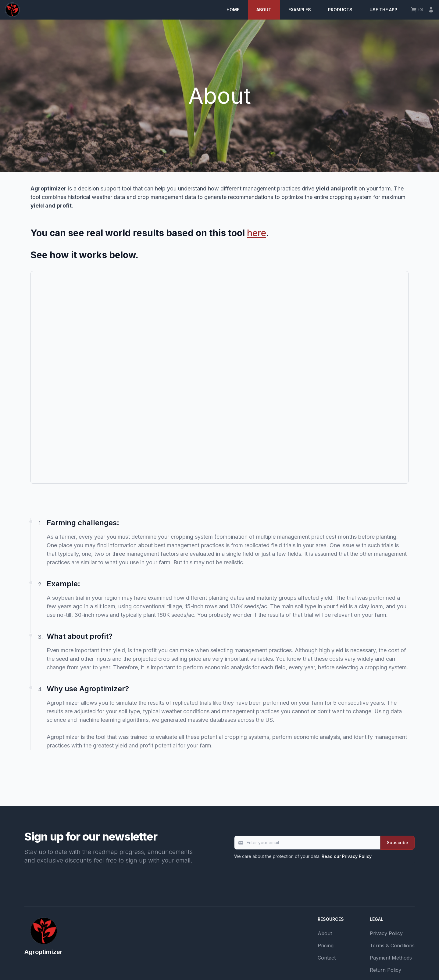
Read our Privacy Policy (347, 856)
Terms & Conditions (392, 946)
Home (233, 10)
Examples (300, 10)
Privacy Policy (386, 933)
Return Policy (385, 970)
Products (340, 10)
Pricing (326, 946)
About (264, 10)
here (257, 233)
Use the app (383, 10)
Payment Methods (391, 958)
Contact (327, 958)
